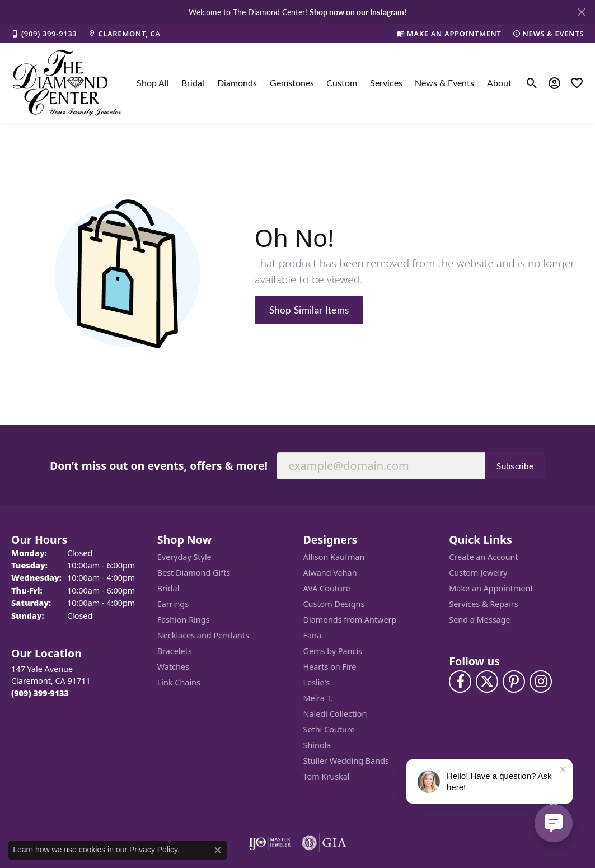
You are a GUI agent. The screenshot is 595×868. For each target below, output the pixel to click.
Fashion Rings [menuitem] (184, 620)
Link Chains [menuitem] (179, 682)
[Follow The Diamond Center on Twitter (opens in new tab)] (487, 682)
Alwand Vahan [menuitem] (330, 573)
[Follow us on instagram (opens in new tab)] (541, 682)
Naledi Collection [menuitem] (335, 714)
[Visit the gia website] (324, 843)
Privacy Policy (153, 850)
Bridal (193, 83)
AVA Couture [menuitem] (327, 588)
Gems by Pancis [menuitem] (333, 651)
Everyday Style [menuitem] (184, 557)
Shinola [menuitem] (317, 745)
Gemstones (292, 83)
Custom (342, 83)
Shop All (153, 83)
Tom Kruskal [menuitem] (327, 776)
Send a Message (479, 620)
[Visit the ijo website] (270, 843)
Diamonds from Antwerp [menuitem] (350, 620)
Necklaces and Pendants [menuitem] (203, 635)
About (499, 83)
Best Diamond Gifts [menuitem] (194, 573)
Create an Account (483, 557)
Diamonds (237, 83)
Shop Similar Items (309, 310)
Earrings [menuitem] (173, 604)
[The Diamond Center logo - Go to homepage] (67, 83)
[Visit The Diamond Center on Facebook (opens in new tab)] (460, 682)
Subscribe (515, 466)
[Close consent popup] (218, 850)
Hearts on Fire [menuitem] (330, 667)
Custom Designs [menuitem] (334, 604)
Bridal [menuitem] (168, 588)
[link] (44, 34)
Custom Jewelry (478, 573)
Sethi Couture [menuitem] (329, 729)
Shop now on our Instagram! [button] (358, 12)
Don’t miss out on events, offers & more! (159, 466)
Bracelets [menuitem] (175, 651)
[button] (532, 83)
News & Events (444, 83)
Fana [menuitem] (313, 635)
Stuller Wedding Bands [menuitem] (346, 761)
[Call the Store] (40, 693)
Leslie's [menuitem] (317, 682)
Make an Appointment (491, 588)
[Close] (581, 12)
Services (386, 83)
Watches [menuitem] (173, 667)
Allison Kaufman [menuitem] (334, 557)
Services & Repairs (483, 604)
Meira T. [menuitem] (318, 698)
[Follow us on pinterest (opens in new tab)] (514, 682)
